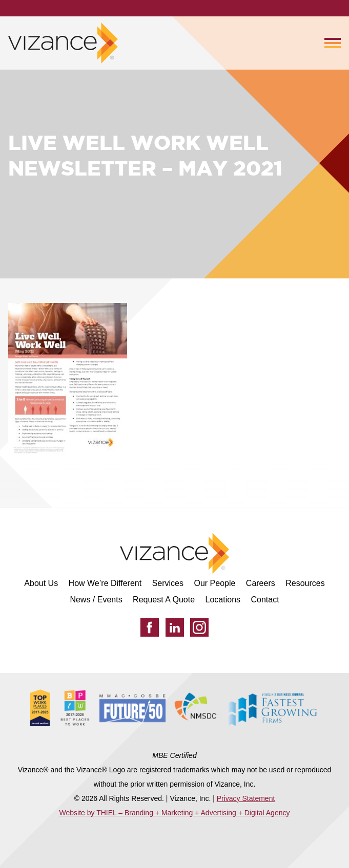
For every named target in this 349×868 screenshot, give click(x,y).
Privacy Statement (246, 798)
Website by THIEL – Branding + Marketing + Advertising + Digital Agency (175, 813)
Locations (223, 600)
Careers (261, 583)
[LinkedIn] (175, 627)
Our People (214, 583)
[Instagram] (199, 627)
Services (168, 583)
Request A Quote (164, 600)
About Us (41, 583)
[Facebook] (150, 627)
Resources (305, 583)
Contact (265, 600)
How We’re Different (105, 583)
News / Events (96, 600)
